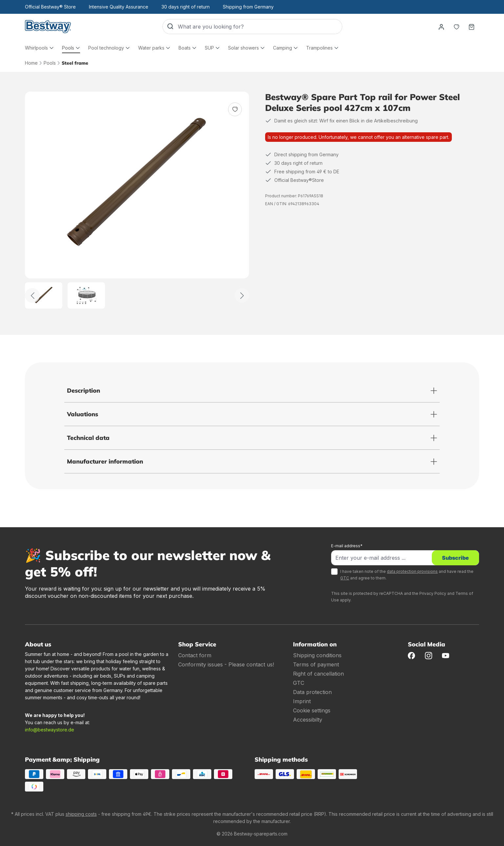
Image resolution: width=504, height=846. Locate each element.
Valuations (83, 414)
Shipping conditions (317, 655)
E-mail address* (347, 546)
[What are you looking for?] (260, 27)
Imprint (302, 701)
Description (84, 390)
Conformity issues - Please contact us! (226, 664)
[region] (137, 200)
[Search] (170, 27)
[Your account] (441, 27)
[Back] (32, 296)
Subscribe (455, 558)
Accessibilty (308, 720)
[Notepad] (456, 27)
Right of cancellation (318, 674)
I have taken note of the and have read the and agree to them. (407, 575)
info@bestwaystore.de (50, 730)
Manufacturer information (105, 461)
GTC (345, 578)
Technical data (88, 438)
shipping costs (81, 814)
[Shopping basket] (472, 27)
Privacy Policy (433, 593)
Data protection (312, 692)
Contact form (195, 655)
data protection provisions (412, 571)
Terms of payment (316, 664)
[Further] (242, 296)
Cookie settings (312, 710)
